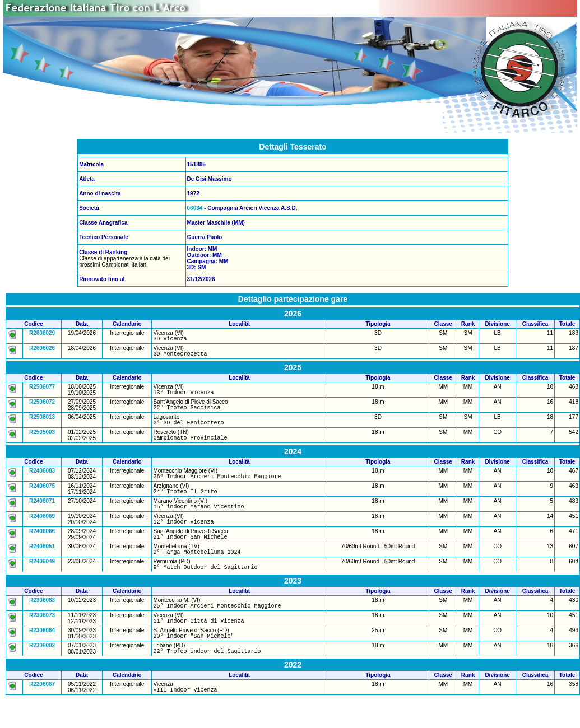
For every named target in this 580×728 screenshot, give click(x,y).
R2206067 (42, 713)
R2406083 (42, 481)
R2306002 (42, 672)
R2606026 (42, 350)
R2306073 (42, 639)
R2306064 (42, 655)
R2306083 (42, 622)
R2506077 (42, 390)
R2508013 (42, 424)
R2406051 (42, 565)
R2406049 (42, 582)
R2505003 (42, 440)
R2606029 (42, 333)
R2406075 (42, 498)
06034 (195, 208)
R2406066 (42, 548)
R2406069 (42, 531)
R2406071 (42, 514)
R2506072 (42, 407)
